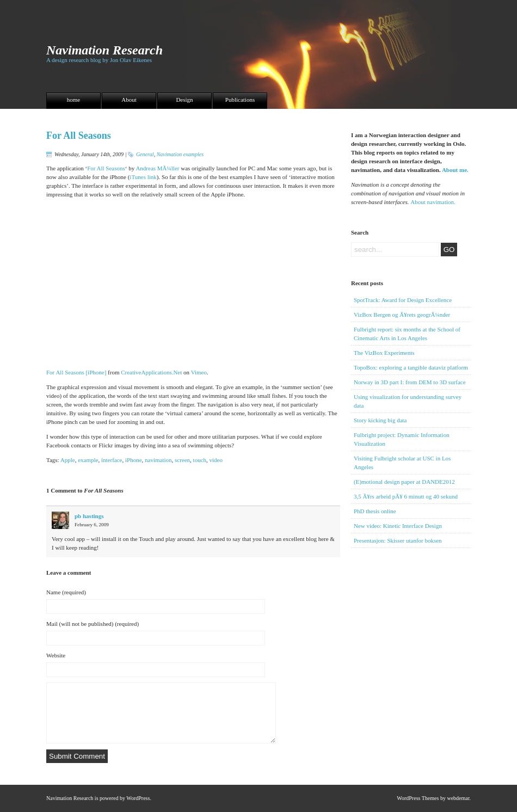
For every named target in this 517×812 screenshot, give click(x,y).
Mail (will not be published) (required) (93, 624)
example (88, 460)
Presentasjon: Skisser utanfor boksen (398, 540)
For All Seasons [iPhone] (76, 372)
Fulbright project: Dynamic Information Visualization (402, 439)
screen (182, 460)
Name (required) (66, 592)
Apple (68, 460)
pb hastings (89, 516)
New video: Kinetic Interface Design (398, 526)
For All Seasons (79, 136)
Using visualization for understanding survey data (408, 401)
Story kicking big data (380, 420)
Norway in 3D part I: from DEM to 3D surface (410, 382)
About (129, 100)
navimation (158, 460)
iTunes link (143, 177)
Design (184, 100)
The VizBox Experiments (384, 353)
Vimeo (199, 372)
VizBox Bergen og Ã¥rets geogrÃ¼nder (402, 315)
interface (112, 460)
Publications (240, 100)
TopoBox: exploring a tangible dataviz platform (411, 367)
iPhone (134, 460)
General (145, 154)
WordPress (138, 798)
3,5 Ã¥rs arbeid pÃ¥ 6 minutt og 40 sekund (406, 496)
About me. (455, 170)
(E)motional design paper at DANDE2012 (404, 482)
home (73, 100)
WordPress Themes (418, 798)
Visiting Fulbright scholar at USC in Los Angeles (402, 463)
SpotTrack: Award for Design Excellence (403, 300)
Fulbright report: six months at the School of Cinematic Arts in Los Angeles (407, 334)
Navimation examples (180, 154)
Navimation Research (104, 50)
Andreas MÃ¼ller (157, 168)
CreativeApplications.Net (151, 372)
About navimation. (433, 202)
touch (200, 460)
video (216, 460)
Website (56, 655)
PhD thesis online (375, 511)
